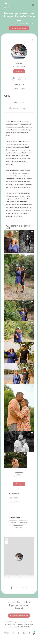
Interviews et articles (14, 602)
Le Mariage (27, 602)
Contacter (19, 71)
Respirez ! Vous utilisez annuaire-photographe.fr (19, 607)
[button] (19, 109)
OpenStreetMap (10, 576)
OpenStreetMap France (18, 577)
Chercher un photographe (19, 28)
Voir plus (19, 475)
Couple (19, 102)
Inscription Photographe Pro (19, 616)
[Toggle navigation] (33, 5)
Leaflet (5, 576)
